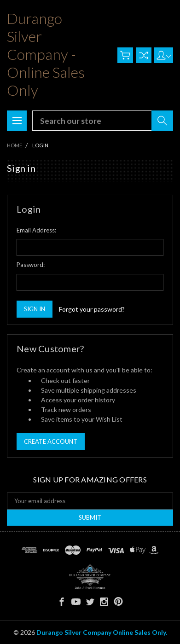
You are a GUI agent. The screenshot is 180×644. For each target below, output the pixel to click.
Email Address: (36, 230)
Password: (31, 265)
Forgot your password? (92, 309)
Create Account (51, 441)
